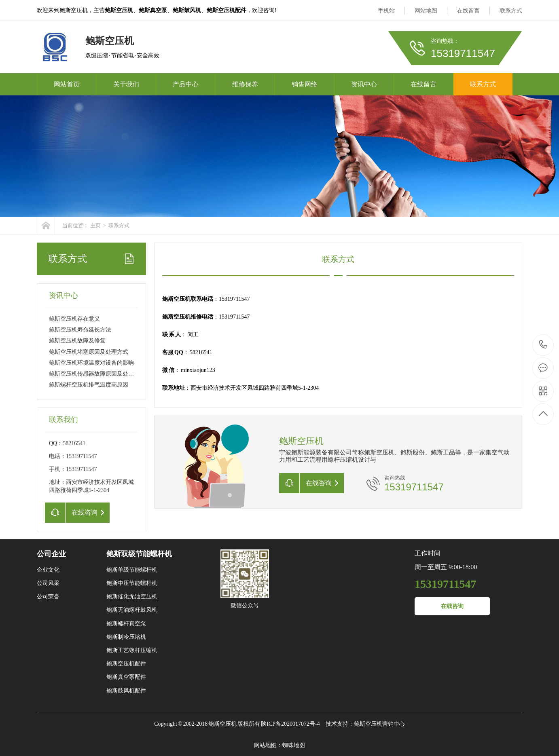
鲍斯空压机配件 (126, 664)
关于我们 (126, 84)
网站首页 (67, 84)
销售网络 (305, 84)
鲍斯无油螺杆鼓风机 (132, 610)
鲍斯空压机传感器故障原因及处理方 (94, 374)
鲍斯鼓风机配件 (126, 691)
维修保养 (245, 84)
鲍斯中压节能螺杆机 (132, 583)
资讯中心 (364, 84)
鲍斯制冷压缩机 (126, 637)
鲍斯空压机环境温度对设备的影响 (91, 363)
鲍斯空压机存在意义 (74, 319)
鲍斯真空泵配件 (126, 677)
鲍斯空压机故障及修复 (77, 341)
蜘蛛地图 (294, 745)
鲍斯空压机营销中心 (379, 724)
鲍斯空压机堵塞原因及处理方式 (89, 352)
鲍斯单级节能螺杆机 (132, 570)
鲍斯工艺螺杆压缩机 (132, 650)
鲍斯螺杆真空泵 (126, 624)
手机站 (386, 11)
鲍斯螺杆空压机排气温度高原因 (89, 385)
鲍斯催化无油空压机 (132, 597)
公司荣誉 (48, 597)
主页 (95, 225)
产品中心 (186, 84)
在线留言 (468, 11)
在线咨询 (452, 606)
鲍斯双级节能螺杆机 (139, 554)
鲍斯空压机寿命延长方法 (80, 330)
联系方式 (511, 11)
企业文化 (48, 570)
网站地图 (426, 11)
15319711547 (543, 345)
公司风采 (48, 583)
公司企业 (51, 554)
